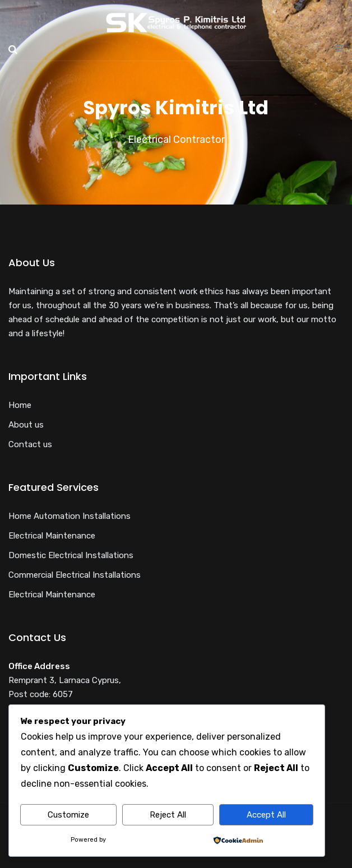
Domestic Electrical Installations (71, 555)
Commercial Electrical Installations (75, 575)
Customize (68, 815)
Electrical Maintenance (52, 536)
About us (26, 425)
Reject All (168, 815)
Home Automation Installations (70, 516)
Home (20, 405)
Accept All (266, 815)
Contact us (30, 444)
